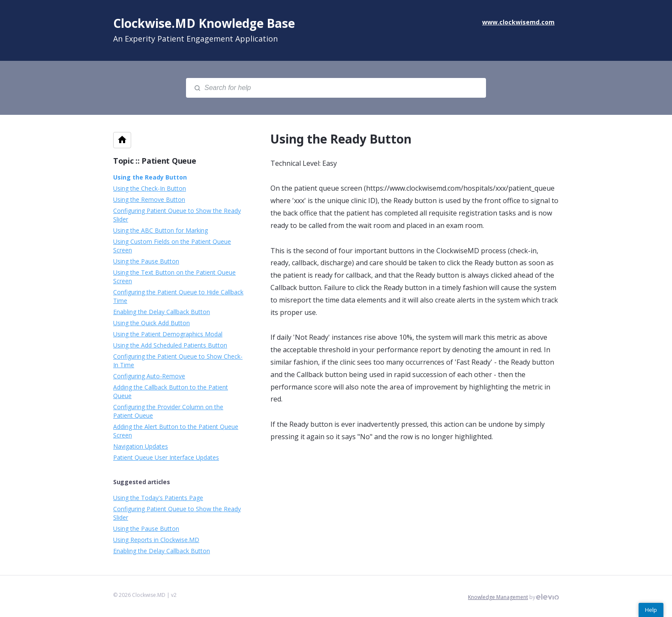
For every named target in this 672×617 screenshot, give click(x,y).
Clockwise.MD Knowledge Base (204, 23)
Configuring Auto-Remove (149, 376)
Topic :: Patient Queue (154, 161)
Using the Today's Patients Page (158, 498)
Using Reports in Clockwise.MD (156, 540)
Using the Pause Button (146, 261)
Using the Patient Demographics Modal (168, 334)
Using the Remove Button (149, 199)
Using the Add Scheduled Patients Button (170, 345)
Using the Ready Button (150, 177)
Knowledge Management (498, 597)
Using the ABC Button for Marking (160, 230)
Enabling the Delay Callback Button (162, 312)
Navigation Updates (141, 446)
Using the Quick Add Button (151, 323)
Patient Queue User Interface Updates (166, 457)
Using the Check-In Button (150, 188)
